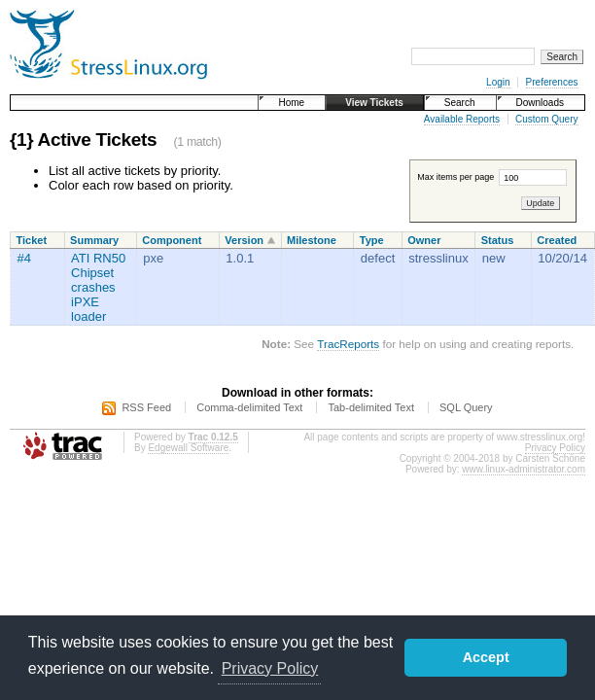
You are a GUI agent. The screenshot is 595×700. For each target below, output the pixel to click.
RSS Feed (146, 407)
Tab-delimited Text (370, 407)
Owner (424, 240)
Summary (94, 240)
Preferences (552, 82)
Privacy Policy (555, 448)
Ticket (32, 240)
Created (557, 240)
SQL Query (466, 407)
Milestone (312, 240)
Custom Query (546, 119)
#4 (24, 258)
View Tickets (374, 103)
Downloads (540, 103)
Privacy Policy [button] (270, 668)
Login (498, 82)
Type (372, 240)
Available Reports (462, 119)
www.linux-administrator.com (524, 469)
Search (460, 103)
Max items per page (492, 177)
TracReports (348, 344)
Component (172, 240)
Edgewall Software (188, 448)
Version (244, 240)
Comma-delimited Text (249, 407)
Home (291, 103)
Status (498, 240)
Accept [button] (486, 657)
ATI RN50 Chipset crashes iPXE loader (98, 287)
